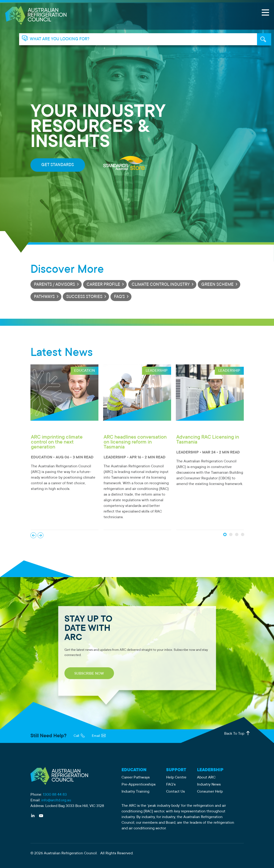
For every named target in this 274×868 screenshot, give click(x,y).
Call (79, 736)
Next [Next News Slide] (40, 535)
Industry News (209, 785)
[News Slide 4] (243, 534)
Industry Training (135, 792)
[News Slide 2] (231, 534)
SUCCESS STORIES (84, 297)
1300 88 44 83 (55, 795)
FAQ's (171, 785)
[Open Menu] (265, 12)
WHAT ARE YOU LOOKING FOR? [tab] (60, 39)
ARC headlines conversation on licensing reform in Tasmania (135, 442)
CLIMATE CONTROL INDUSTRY (161, 285)
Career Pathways (136, 778)
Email (99, 736)
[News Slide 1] (225, 534)
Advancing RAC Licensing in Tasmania (208, 440)
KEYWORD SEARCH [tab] (264, 39)
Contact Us (175, 792)
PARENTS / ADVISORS (55, 285)
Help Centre (176, 778)
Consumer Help (210, 792)
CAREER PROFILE (103, 285)
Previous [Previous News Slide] (33, 535)
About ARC (206, 778)
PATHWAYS (44, 297)
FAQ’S (119, 297)
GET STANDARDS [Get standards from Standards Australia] (58, 165)
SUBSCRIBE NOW (89, 674)
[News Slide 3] (237, 534)
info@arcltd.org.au (56, 800)
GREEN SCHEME (217, 285)
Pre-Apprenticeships (139, 785)
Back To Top (237, 733)
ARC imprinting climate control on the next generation (57, 442)
